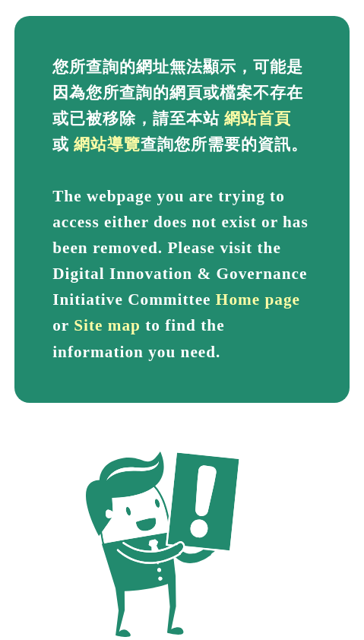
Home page (258, 299)
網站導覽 (107, 144)
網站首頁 (258, 119)
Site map (107, 325)
